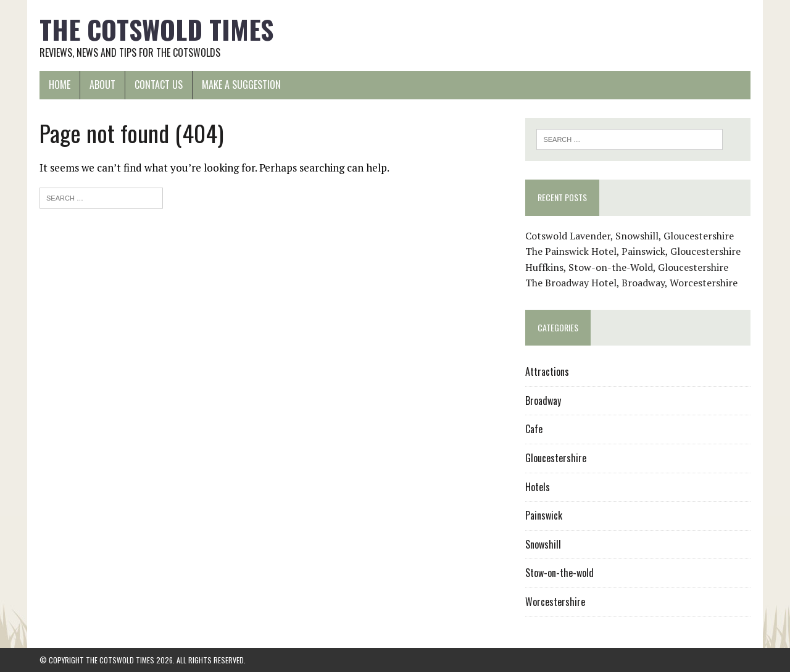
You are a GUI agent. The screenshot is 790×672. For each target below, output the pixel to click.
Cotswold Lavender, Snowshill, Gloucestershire (630, 236)
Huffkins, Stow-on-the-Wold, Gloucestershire (627, 267)
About (102, 85)
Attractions (547, 371)
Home (60, 85)
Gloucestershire (556, 458)
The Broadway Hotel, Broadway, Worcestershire (631, 283)
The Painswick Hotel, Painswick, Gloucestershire (633, 251)
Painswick (544, 515)
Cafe (534, 429)
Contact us (159, 85)
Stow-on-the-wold (559, 573)
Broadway (543, 400)
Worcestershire (555, 602)
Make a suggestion (241, 85)
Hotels (538, 487)
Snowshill (543, 544)
